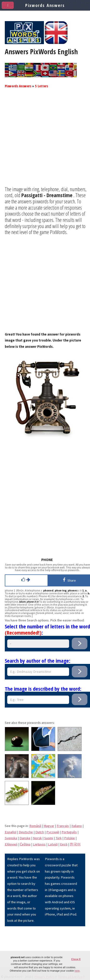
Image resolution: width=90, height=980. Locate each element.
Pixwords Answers (18, 86)
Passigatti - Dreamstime (47, 195)
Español (11, 832)
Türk (59, 838)
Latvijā (53, 844)
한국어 (75, 844)
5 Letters (42, 86)
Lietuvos (39, 844)
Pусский (53, 832)
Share (69, 580)
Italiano (77, 826)
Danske (25, 838)
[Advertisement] (45, 141)
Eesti (64, 844)
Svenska (11, 838)
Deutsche (26, 832)
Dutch (40, 832)
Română (35, 826)
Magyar (49, 826)
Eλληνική (11, 844)
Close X (76, 959)
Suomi (49, 838)
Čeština (25, 844)
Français (63, 826)
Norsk (37, 838)
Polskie (69, 838)
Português (69, 832)
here (77, 971)
